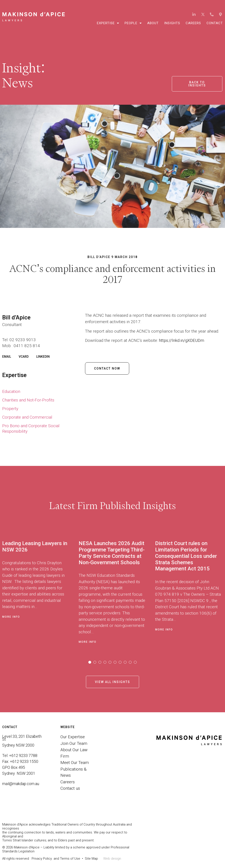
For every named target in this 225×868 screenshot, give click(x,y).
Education (11, 391)
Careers (193, 23)
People (133, 23)
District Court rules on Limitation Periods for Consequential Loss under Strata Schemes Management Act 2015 (186, 556)
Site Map (91, 859)
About (153, 23)
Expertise (108, 23)
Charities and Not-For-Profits (28, 400)
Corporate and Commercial (27, 417)
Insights (172, 23)
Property (10, 409)
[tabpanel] (40, 591)
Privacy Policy (42, 859)
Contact (215, 23)
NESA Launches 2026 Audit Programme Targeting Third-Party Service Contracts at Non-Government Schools (112, 553)
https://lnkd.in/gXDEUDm (181, 340)
